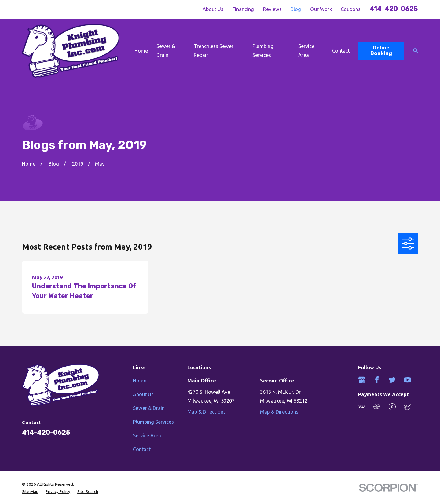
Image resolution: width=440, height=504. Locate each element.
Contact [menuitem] (341, 51)
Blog (296, 9)
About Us (213, 9)
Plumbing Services (153, 422)
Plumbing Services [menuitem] (263, 51)
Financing (243, 9)
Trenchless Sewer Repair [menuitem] (214, 51)
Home (140, 381)
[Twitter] (392, 380)
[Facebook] (377, 380)
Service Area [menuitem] (306, 51)
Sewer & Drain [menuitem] (166, 51)
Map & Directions (207, 412)
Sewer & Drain (149, 408)
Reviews (272, 9)
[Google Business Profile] (362, 380)
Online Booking (381, 51)
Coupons (351, 9)
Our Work (321, 9)
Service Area (147, 436)
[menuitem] (30, 491)
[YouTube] (407, 380)
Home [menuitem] (141, 51)
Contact (142, 449)
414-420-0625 (394, 9)
